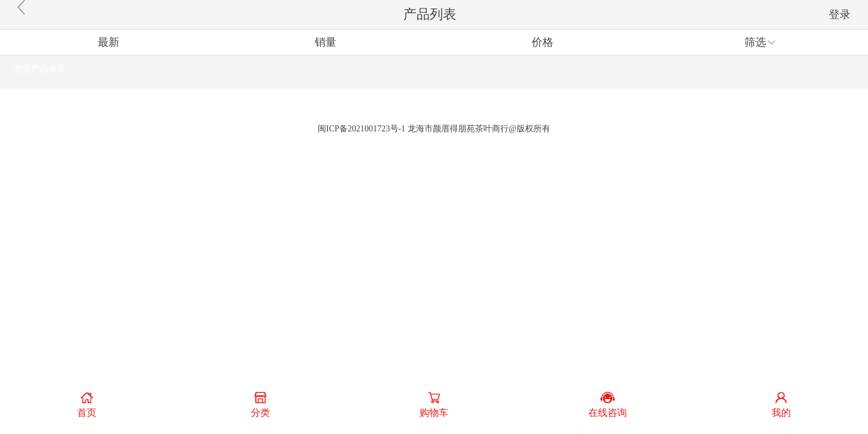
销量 (325, 42)
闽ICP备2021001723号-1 (361, 129)
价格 (542, 42)
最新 (108, 42)
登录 (840, 14)
